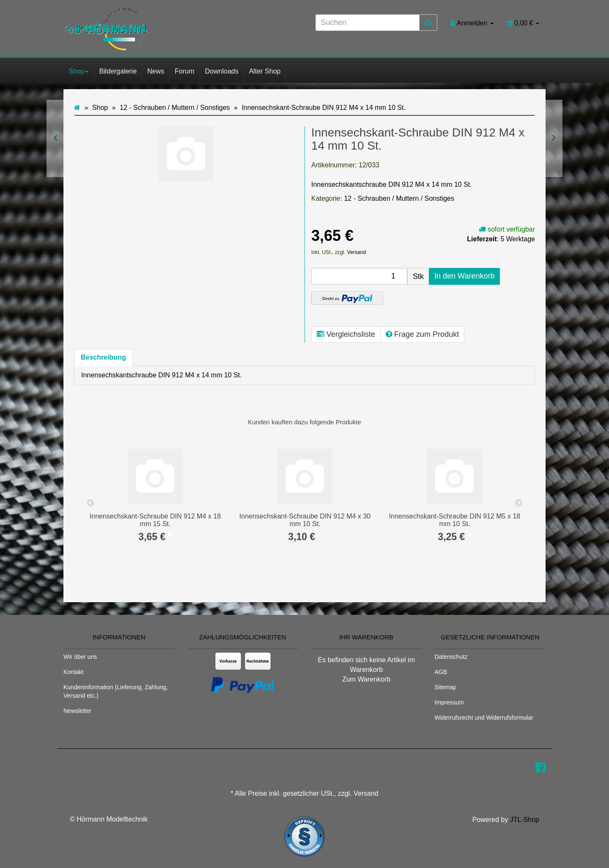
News (156, 71)
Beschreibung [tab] (103, 357)
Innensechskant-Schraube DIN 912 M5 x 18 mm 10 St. (455, 520)
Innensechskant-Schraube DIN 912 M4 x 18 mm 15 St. (155, 520)
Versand (356, 252)
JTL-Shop (525, 820)
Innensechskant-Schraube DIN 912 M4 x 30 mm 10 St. (305, 520)
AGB (441, 672)
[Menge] (359, 276)
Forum (184, 71)
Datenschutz (451, 657)
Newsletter (77, 711)
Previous (91, 503)
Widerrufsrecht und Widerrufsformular (484, 718)
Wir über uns (80, 657)
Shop (78, 71)
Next (518, 503)
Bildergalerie (118, 71)
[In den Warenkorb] (464, 276)
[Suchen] (368, 23)
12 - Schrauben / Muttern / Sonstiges (399, 198)
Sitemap (446, 687)
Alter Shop (265, 71)
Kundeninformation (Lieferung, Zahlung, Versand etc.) (116, 691)
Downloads (222, 71)
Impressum (449, 702)
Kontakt (73, 672)
